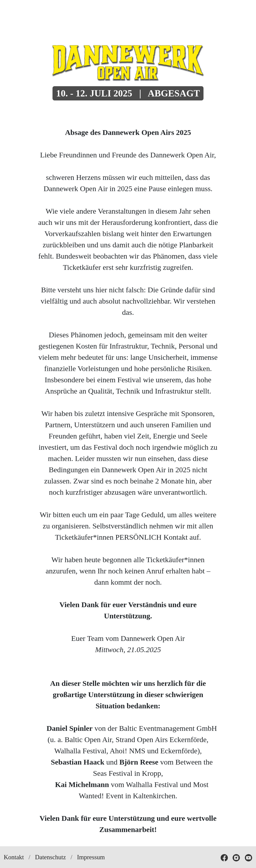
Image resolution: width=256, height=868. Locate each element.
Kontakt (14, 857)
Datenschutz (50, 857)
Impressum (91, 857)
